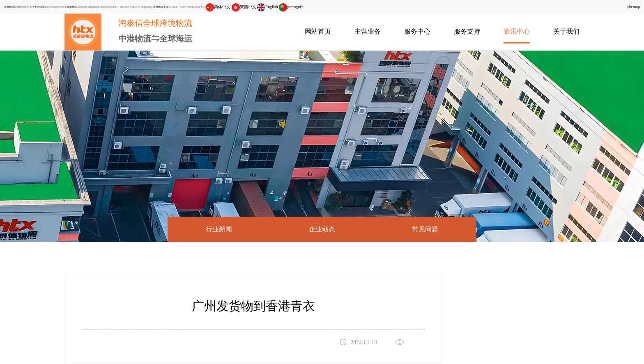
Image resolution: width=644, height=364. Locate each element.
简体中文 (218, 7)
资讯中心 (517, 31)
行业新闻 (219, 229)
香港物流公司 (11, 7)
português (291, 7)
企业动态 (322, 229)
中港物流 (39, 7)
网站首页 (318, 31)
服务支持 (467, 31)
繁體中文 (244, 7)
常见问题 (425, 229)
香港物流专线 (161, 7)
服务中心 (417, 31)
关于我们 (566, 31)
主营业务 (368, 31)
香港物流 (72, 7)
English (268, 7)
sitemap (634, 7)
